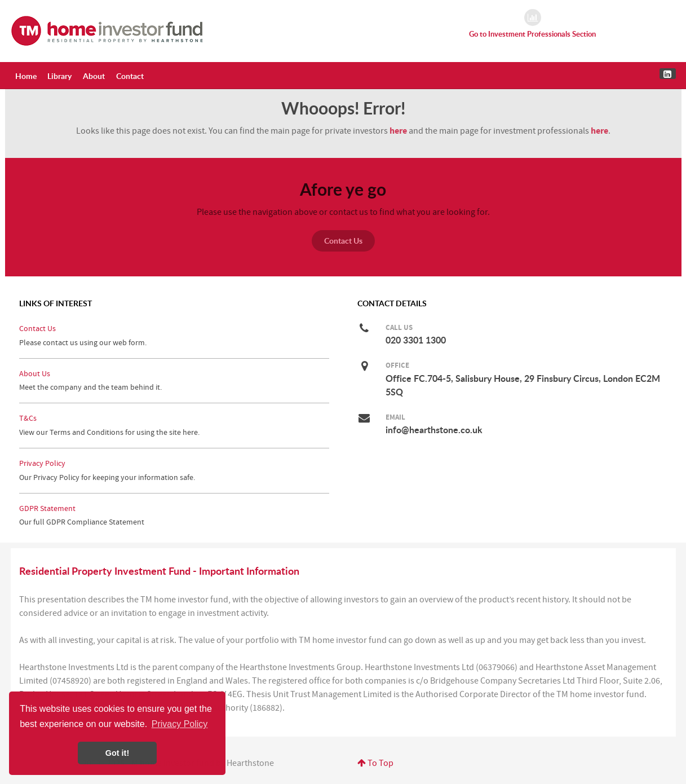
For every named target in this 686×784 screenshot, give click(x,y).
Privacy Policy (42, 463)
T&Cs (28, 418)
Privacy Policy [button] (180, 724)
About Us (35, 374)
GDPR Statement (47, 508)
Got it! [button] (117, 753)
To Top (375, 763)
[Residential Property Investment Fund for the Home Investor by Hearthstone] (108, 30)
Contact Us (343, 241)
